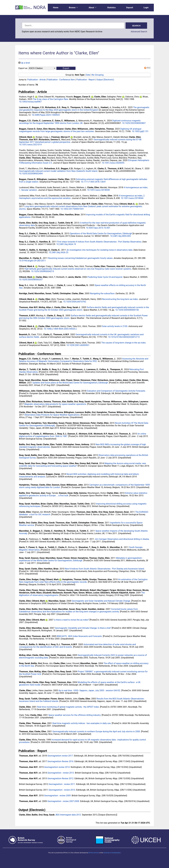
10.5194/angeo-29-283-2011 (32, 261)
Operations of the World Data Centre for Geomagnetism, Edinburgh (101, 234)
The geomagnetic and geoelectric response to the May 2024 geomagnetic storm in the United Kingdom (84, 109)
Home (56, 8)
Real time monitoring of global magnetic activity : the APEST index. (68, 707)
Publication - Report (86, 80)
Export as (23, 68)
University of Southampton (112, 853)
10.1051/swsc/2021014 (30, 145)
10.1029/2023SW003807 (134, 123)
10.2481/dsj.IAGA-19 (66, 244)
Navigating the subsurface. (103, 293)
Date (88, 75)
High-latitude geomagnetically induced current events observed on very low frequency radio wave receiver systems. (78, 269)
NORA (40, 7)
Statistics (111, 8)
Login (146, 8)
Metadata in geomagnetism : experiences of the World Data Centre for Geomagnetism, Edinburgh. (81, 559)
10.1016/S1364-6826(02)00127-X (124, 337)
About (93, 8)
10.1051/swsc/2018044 (132, 198)
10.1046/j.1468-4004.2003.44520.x (60, 329)
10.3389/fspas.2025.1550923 (46, 115)
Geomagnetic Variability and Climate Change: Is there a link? (83, 628)
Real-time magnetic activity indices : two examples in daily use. (82, 723)
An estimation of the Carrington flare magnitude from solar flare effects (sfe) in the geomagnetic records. (83, 581)
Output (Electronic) (105, 80)
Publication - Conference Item (61, 80)
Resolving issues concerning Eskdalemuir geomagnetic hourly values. (81, 258)
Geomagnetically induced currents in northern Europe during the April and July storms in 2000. (97, 731)
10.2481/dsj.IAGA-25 (58, 252)
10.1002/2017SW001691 (72, 209)
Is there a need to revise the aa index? (71, 620)
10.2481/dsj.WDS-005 (120, 236)
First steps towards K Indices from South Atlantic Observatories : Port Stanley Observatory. (100, 242)
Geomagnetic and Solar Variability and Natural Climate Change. (101, 601)
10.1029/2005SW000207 (31, 280)
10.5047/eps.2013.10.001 (98, 228)
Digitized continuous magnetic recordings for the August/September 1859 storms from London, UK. (80, 122)
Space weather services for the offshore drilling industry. (75, 715)
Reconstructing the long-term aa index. (120, 299)
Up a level (24, 63)
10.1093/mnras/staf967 (30, 102)
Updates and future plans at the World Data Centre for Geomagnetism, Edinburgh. (70, 383)
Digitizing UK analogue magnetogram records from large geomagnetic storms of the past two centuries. (80, 130)
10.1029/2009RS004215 (43, 271)
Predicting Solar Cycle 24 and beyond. (105, 277)
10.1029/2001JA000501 (78, 345)
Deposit (130, 8)
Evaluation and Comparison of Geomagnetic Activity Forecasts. (116, 391)
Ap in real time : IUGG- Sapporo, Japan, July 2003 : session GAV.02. (90, 690)
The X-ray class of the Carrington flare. (51, 99)
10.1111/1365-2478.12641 (93, 182)
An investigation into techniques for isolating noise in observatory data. (100, 250)
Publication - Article (36, 80)
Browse (74, 8)
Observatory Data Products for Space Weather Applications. (52, 415)
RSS (147, 68)
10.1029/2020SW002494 (31, 174)
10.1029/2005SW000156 (127, 310)
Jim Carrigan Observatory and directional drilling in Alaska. (122, 539)
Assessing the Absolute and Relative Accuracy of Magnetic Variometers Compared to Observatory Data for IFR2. (84, 360)
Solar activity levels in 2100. (115, 326)
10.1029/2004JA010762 (75, 302)
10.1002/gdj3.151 (140, 131)
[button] (66, 68)
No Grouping (98, 75)
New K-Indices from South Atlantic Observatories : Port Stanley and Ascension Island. (105, 569)
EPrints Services (94, 853)
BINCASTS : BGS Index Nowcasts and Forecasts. (80, 636)
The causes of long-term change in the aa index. (124, 343)
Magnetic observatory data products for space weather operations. (56, 404)
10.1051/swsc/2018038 (98, 190)
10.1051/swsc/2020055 (113, 163)
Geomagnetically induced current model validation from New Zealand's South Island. (58, 171)
